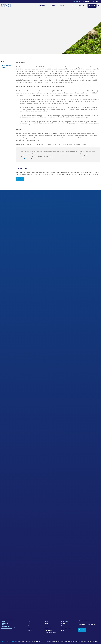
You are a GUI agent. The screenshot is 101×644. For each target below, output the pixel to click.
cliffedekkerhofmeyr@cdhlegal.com (28, 159)
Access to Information (52, 642)
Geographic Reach (66, 628)
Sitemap (89, 642)
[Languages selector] (96, 1)
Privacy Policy (74, 642)
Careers (81, 6)
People (54, 6)
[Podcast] (16, 641)
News (62, 6)
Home (30, 624)
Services (63, 626)
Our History (48, 626)
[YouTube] (13, 641)
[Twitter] (5, 641)
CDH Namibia (86, 1)
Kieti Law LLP (76, 1)
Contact (30, 630)
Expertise (43, 6)
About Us (47, 624)
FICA (85, 642)
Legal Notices (61, 642)
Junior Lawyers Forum (50, 633)
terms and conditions (27, 157)
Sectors (63, 624)
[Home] (6, 6)
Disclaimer (81, 642)
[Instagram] (8, 641)
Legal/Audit (68, 642)
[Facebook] (2, 641)
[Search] (99, 6)
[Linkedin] (10, 641)
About (71, 6)
